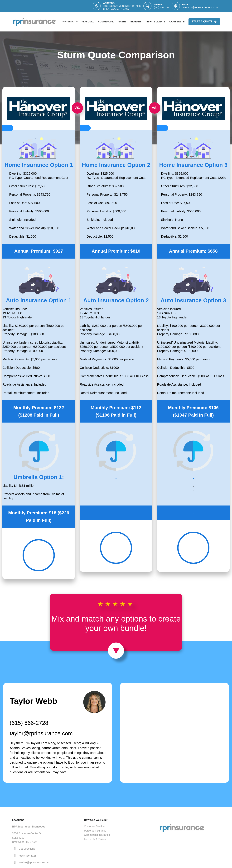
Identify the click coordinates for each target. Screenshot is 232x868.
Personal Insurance (95, 831)
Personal (88, 22)
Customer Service (94, 826)
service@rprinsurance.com (200, 7)
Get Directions (27, 849)
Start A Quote (204, 22)
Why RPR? (71, 22)
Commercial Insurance (97, 835)
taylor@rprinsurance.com (41, 733)
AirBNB (122, 22)
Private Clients (155, 22)
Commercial (106, 22)
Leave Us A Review (95, 839)
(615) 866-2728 (162, 7)
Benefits (136, 22)
